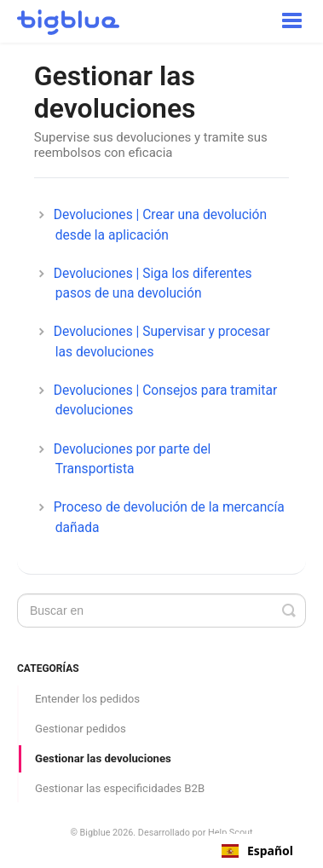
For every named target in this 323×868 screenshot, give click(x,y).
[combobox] (257, 851)
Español (257, 851)
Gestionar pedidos (81, 729)
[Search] (161, 610)
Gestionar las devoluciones (103, 758)
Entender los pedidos (87, 699)
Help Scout (231, 833)
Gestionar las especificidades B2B (120, 788)
